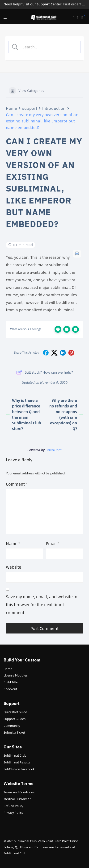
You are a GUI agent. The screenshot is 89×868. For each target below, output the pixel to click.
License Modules (16, 675)
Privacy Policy (13, 813)
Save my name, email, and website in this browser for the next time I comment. (42, 605)
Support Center (49, 4)
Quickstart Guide (15, 712)
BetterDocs (54, 450)
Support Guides (15, 719)
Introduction (54, 108)
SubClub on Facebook (19, 769)
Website (14, 567)
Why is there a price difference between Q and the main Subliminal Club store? (23, 414)
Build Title (11, 682)
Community (12, 726)
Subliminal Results (17, 762)
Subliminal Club (15, 755)
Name (13, 543)
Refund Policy (13, 806)
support (30, 108)
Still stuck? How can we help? (44, 372)
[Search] (75, 18)
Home (11, 108)
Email (53, 543)
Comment (17, 484)
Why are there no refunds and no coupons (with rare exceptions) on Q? (66, 414)
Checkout (10, 689)
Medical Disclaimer (17, 799)
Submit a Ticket (14, 732)
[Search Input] (48, 47)
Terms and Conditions (19, 792)
